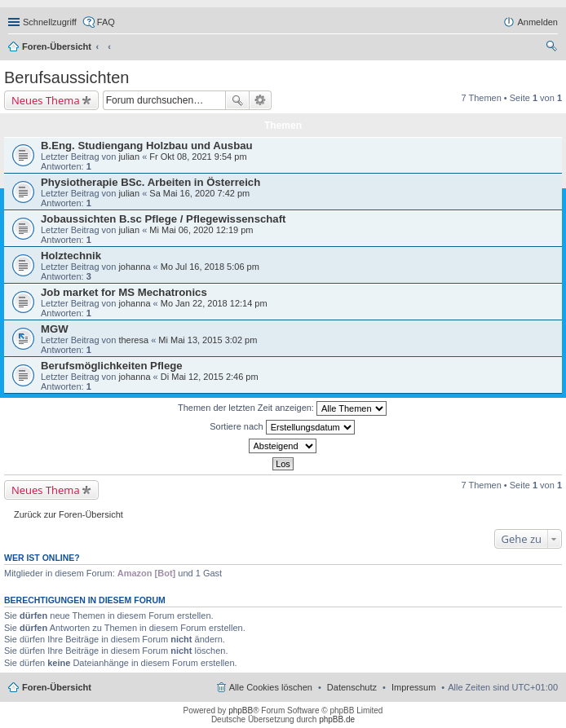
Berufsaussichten (66, 77)
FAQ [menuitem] (106, 22)
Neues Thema (46, 100)
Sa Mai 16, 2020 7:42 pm (199, 193)
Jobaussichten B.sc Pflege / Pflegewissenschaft (164, 219)
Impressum (413, 687)
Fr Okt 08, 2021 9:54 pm (198, 157)
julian (129, 157)
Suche (237, 100)
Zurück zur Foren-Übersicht (69, 514)
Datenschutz (352, 687)
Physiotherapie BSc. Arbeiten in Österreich (150, 182)
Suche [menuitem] (553, 48)
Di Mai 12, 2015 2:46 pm (210, 377)
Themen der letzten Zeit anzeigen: (282, 408)
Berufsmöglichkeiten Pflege (112, 366)
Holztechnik (71, 256)
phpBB (241, 710)
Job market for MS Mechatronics (124, 292)
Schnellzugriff (50, 22)
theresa (133, 340)
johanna (134, 267)
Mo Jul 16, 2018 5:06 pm (210, 267)
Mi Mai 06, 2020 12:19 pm (201, 230)
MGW (55, 329)
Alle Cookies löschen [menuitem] (271, 687)
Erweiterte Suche (261, 100)
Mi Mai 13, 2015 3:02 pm (208, 340)
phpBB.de (337, 719)
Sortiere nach (282, 427)
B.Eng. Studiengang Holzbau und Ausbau (147, 146)
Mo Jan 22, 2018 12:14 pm (214, 303)
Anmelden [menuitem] (537, 22)
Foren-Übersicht (57, 46)
